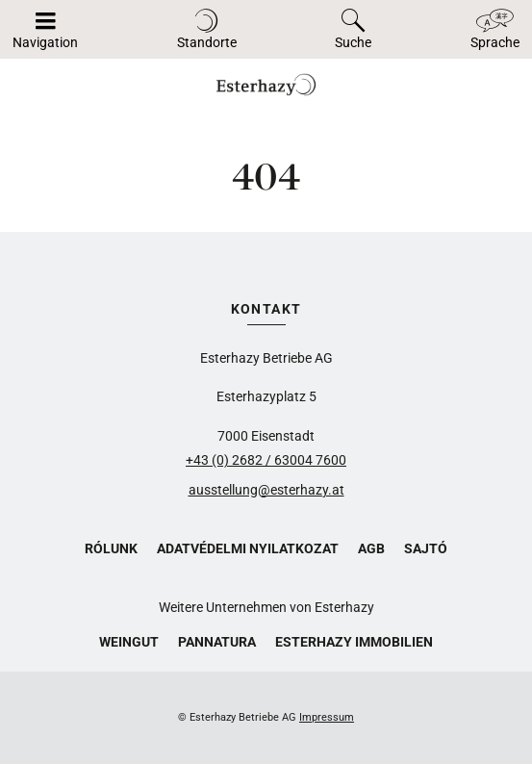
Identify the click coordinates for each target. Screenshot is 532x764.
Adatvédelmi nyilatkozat (248, 548)
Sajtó (426, 548)
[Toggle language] (495, 29)
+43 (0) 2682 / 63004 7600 (266, 460)
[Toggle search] (353, 29)
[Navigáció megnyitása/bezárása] (45, 29)
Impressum (327, 717)
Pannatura (217, 642)
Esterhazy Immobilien (354, 642)
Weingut (129, 642)
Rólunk (111, 548)
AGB (371, 548)
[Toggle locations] (207, 29)
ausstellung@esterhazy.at (266, 490)
